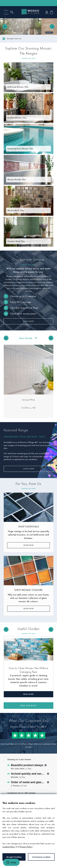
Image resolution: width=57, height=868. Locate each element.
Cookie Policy (9, 847)
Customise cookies (41, 857)
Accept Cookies (14, 857)
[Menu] (6, 12)
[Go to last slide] (6, 338)
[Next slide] (52, 27)
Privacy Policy (26, 847)
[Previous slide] (5, 27)
